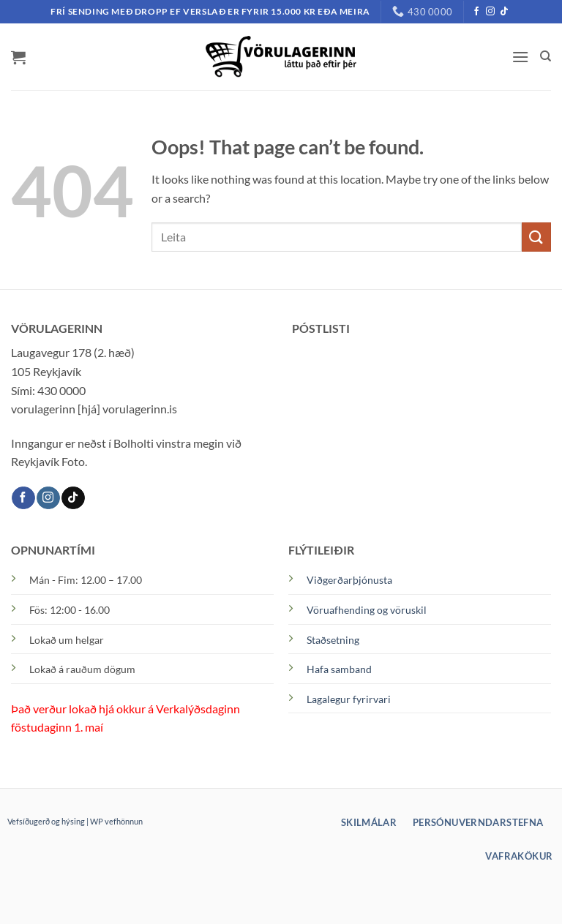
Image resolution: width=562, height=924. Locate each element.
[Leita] (546, 56)
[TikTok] (504, 12)
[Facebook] (476, 12)
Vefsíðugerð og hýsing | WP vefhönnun (75, 821)
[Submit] (536, 237)
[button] (18, 57)
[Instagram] (490, 12)
